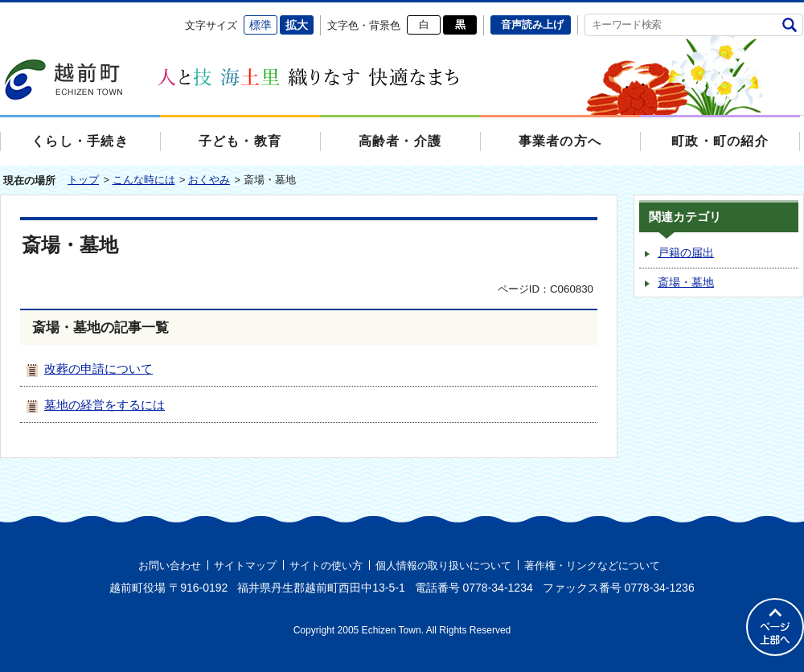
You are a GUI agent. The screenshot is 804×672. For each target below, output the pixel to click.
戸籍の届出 (686, 253)
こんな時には (144, 180)
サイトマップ (245, 565)
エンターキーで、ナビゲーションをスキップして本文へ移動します (0, 12)
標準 (260, 25)
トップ (83, 180)
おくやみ (209, 180)
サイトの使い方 (326, 565)
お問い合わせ (170, 565)
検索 (789, 25)
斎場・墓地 (686, 283)
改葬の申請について (98, 369)
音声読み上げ (532, 25)
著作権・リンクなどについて (592, 565)
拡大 (297, 25)
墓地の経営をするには (105, 405)
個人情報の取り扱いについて (443, 565)
